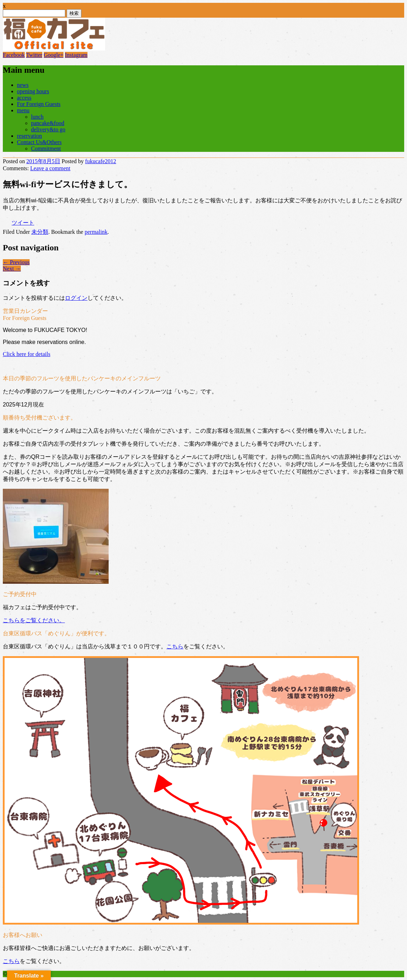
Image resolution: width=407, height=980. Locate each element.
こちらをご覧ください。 (34, 620)
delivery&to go (48, 129)
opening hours (33, 91)
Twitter (34, 55)
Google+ (54, 55)
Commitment (46, 149)
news (23, 85)
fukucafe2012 (101, 161)
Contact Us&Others (39, 142)
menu (23, 110)
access (24, 98)
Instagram (76, 55)
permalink (96, 232)
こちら (175, 646)
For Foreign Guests (39, 104)
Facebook (14, 55)
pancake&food (48, 123)
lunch (37, 117)
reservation (29, 136)
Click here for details (27, 354)
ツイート (23, 223)
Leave (50, 168)
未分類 (40, 232)
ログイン (76, 298)
